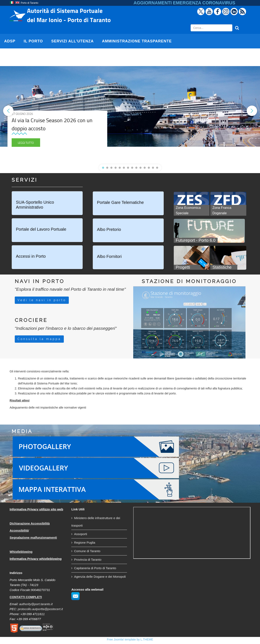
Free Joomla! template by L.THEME (130, 639)
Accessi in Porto (31, 256)
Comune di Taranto (87, 551)
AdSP (10, 41)
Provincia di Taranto (88, 560)
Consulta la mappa (39, 339)
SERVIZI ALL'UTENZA (72, 41)
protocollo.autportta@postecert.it (40, 609)
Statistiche (222, 267)
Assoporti (81, 534)
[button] (8, 111)
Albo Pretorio (109, 229)
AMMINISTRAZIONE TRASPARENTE (137, 41)
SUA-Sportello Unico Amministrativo (35, 205)
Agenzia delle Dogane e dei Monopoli (100, 577)
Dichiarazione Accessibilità (30, 523)
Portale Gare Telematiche (120, 202)
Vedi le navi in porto (42, 300)
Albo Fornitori (109, 256)
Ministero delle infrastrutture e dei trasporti (96, 522)
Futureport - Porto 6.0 (196, 240)
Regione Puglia (85, 542)
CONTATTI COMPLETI (26, 597)
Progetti (183, 267)
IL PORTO (33, 41)
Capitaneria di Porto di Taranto (95, 568)
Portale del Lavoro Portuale (41, 229)
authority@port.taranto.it (36, 604)
